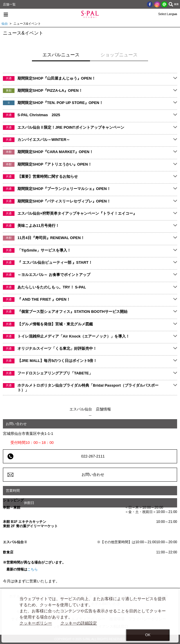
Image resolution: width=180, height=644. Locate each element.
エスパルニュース (61, 55)
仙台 (5, 24)
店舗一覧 (9, 4)
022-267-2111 (93, 456)
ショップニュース (119, 55)
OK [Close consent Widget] (148, 635)
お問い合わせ (93, 475)
